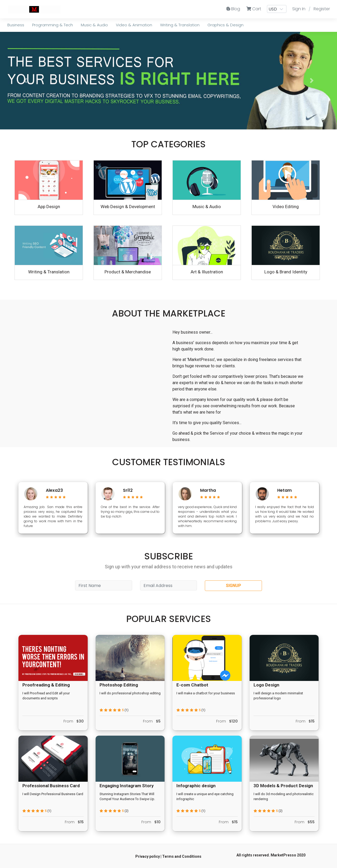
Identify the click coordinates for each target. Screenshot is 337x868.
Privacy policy (148, 856)
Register (322, 9)
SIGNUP (234, 586)
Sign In (299, 9)
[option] (53, 508)
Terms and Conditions (182, 856)
